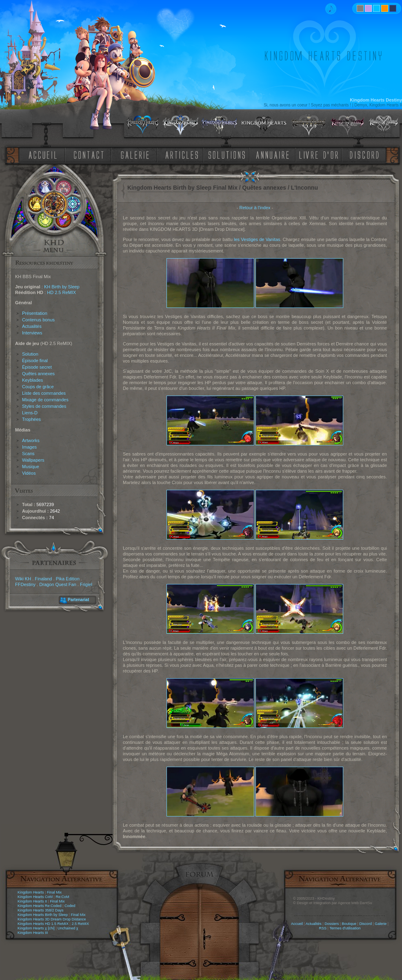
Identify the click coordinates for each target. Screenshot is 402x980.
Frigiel (86, 584)
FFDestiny (25, 584)
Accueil (297, 924)
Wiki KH (23, 579)
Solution (30, 354)
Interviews (32, 333)
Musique (31, 467)
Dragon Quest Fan (58, 584)
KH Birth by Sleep (62, 287)
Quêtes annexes (38, 374)
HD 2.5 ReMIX (61, 292)
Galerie (381, 924)
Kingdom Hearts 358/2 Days (41, 910)
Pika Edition (68, 579)
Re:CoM (62, 897)
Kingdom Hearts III (33, 933)
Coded (70, 906)
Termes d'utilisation (345, 928)
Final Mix (54, 892)
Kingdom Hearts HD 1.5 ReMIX (43, 924)
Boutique (349, 924)
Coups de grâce (38, 387)
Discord (365, 924)
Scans (28, 453)
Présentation (35, 313)
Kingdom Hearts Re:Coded (40, 906)
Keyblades (32, 380)
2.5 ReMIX (80, 924)
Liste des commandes (44, 393)
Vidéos (29, 473)
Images (29, 447)
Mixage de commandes (45, 400)
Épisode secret (37, 367)
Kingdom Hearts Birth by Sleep (43, 915)
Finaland (43, 579)
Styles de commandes (44, 406)
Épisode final (35, 361)
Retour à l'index (255, 208)
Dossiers (332, 924)
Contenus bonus (38, 320)
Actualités (32, 326)
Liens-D (30, 413)
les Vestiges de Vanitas (257, 239)
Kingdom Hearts (31, 892)
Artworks (31, 440)
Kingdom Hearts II (32, 901)
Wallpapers (33, 460)
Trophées (31, 419)
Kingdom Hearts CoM (35, 897)
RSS (323, 928)
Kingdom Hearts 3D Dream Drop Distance (52, 919)
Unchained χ (68, 928)
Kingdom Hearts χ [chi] (36, 928)
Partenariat (78, 600)
